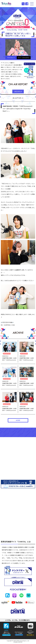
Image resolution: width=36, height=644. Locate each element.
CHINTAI (18, 13)
